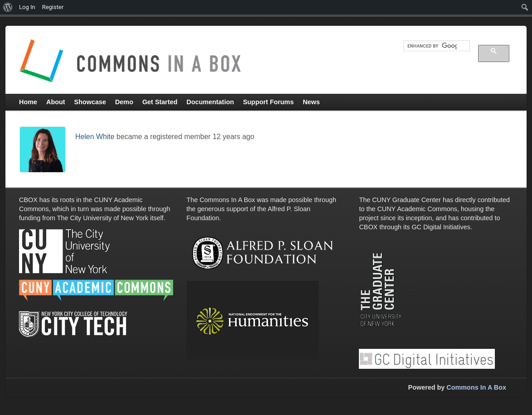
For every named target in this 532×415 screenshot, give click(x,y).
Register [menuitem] (53, 7)
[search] (432, 46)
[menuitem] (8, 7)
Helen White (95, 137)
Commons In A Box (476, 387)
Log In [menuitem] (27, 7)
